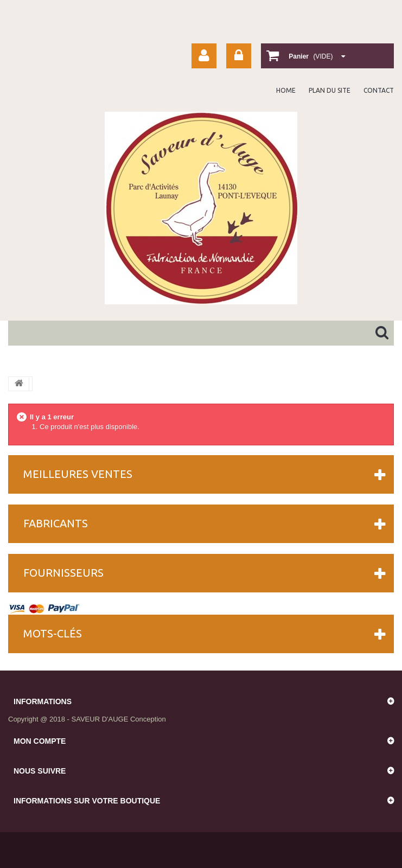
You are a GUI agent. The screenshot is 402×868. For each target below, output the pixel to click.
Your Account (204, 56)
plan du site (330, 90)
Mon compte (40, 741)
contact (379, 90)
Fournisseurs (63, 573)
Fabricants (56, 523)
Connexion (239, 56)
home (286, 90)
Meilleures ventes (78, 474)
